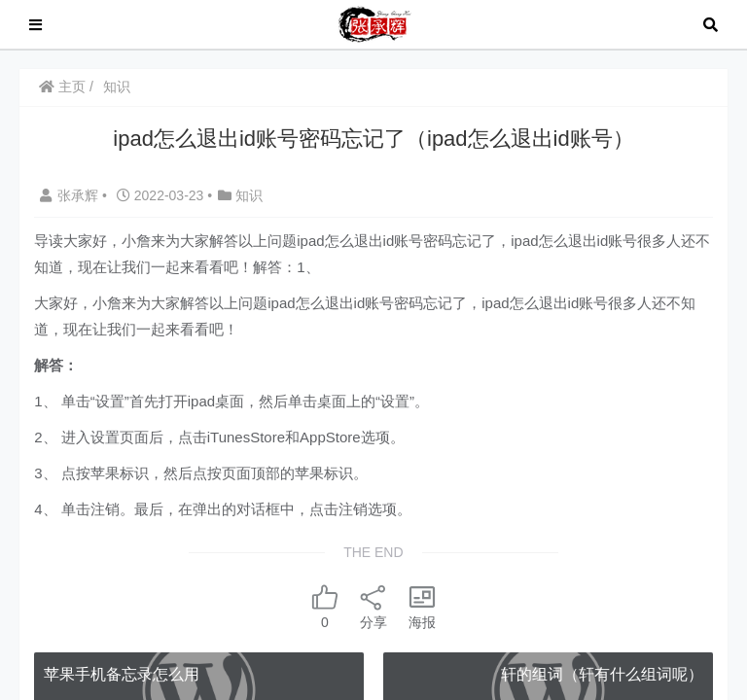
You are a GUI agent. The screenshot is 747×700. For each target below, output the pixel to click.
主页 (62, 87)
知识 (117, 87)
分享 (373, 606)
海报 (422, 606)
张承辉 (71, 195)
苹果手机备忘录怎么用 (122, 674)
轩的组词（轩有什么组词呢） (602, 674)
